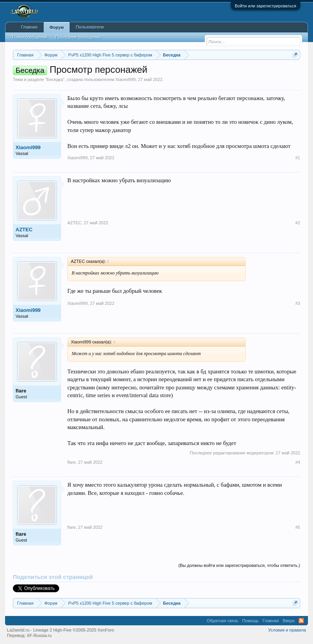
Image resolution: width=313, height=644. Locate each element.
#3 (298, 303)
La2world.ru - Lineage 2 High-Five (61, 630)
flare (21, 391)
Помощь (251, 621)
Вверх (289, 621)
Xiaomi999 (125, 79)
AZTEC (24, 230)
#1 (298, 158)
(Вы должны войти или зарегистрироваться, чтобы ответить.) (239, 565)
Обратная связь (222, 621)
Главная (29, 27)
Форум (57, 27)
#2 (298, 223)
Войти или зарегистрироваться (266, 6)
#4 (298, 462)
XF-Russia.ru (39, 635)
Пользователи (90, 27)
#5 (298, 527)
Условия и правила (287, 630)
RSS (301, 621)
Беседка (55, 79)
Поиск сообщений (30, 37)
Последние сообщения (78, 37)
